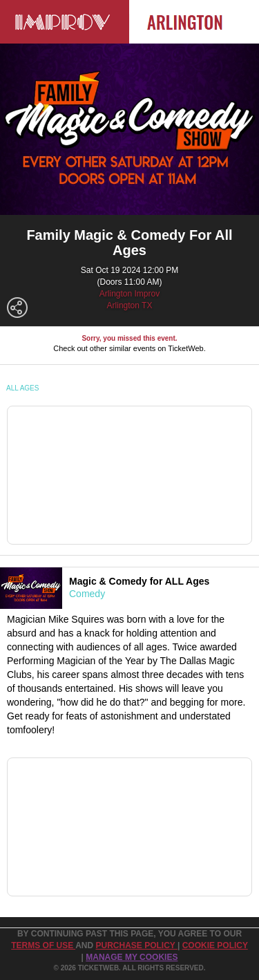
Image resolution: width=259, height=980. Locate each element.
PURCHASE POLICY (136, 945)
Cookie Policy (215, 945)
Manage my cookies (132, 957)
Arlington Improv (129, 294)
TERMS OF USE (43, 945)
